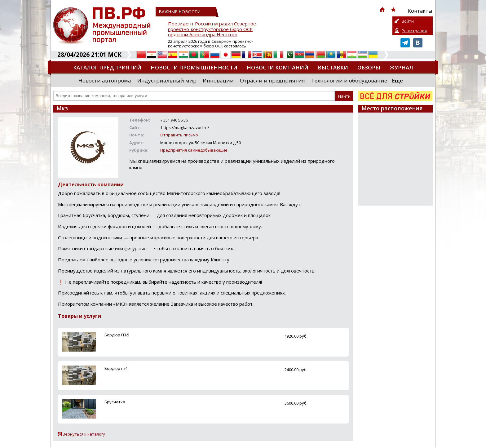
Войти (408, 21)
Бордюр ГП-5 (117, 335)
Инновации (218, 80)
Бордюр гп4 (116, 368)
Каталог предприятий (107, 67)
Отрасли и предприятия (272, 80)
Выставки (333, 67)
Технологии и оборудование (349, 80)
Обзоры (369, 67)
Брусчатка (115, 402)
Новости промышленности (194, 67)
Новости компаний (278, 67)
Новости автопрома (105, 80)
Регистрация (414, 31)
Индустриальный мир (167, 80)
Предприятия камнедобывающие (194, 150)
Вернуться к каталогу (84, 434)
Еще (397, 80)
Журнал (401, 67)
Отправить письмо (179, 135)
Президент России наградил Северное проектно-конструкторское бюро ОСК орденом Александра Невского (212, 29)
